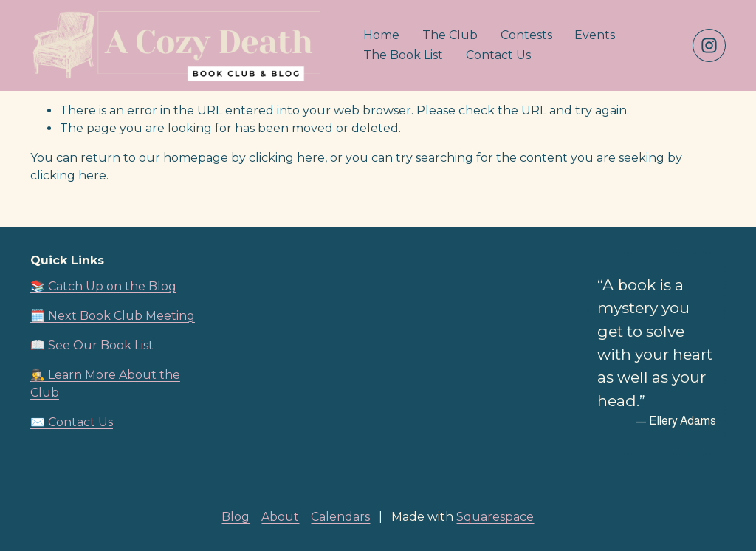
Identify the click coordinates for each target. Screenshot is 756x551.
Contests (526, 35)
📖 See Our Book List (92, 345)
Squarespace (495, 517)
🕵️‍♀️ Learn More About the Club (105, 384)
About (280, 517)
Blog (236, 517)
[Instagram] (709, 45)
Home (381, 35)
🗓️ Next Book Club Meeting (113, 316)
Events (595, 35)
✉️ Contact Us (72, 422)
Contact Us (498, 55)
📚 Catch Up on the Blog (103, 286)
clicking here (287, 158)
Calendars (340, 517)
